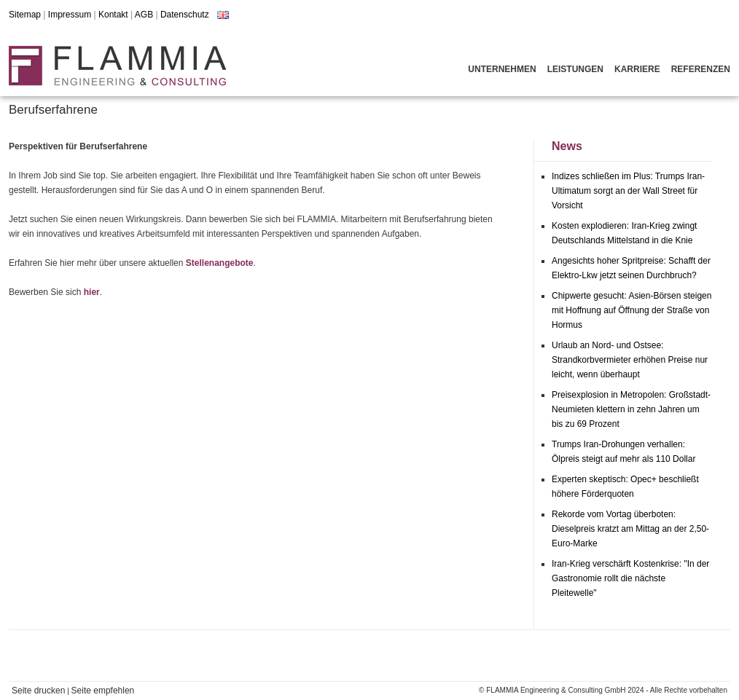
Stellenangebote (220, 263)
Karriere (637, 69)
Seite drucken (38, 691)
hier (92, 292)
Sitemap (25, 15)
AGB (144, 15)
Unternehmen (502, 69)
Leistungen (575, 69)
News (567, 146)
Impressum (70, 15)
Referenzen (701, 69)
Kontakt (113, 15)
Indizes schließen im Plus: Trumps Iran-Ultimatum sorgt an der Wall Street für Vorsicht (628, 191)
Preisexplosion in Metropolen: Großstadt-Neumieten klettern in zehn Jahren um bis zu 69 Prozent (631, 409)
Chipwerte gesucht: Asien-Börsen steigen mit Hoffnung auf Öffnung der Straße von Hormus (632, 310)
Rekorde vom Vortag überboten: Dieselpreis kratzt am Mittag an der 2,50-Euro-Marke (630, 529)
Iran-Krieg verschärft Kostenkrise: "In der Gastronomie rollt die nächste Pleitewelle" (630, 578)
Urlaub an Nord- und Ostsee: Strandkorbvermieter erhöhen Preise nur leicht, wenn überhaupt (630, 360)
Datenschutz (185, 15)
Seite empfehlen (103, 691)
